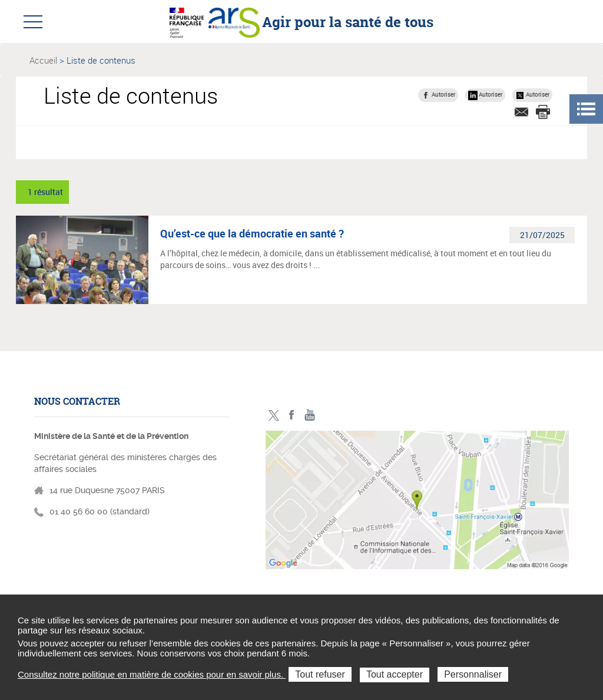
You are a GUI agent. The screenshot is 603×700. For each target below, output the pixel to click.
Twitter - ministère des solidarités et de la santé (274, 415)
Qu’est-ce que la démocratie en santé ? (252, 233)
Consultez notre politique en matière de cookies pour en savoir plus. (152, 674)
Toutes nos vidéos (310, 415)
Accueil (43, 60)
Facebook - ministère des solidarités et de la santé (292, 415)
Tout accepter (395, 674)
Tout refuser (320, 674)
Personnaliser (473, 674)
